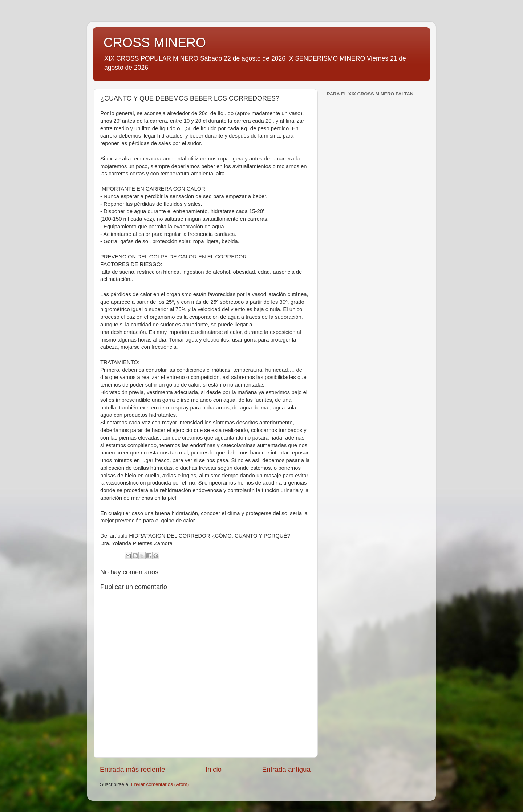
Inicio (214, 769)
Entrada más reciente (133, 769)
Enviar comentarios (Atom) (160, 784)
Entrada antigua (286, 769)
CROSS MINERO (155, 43)
